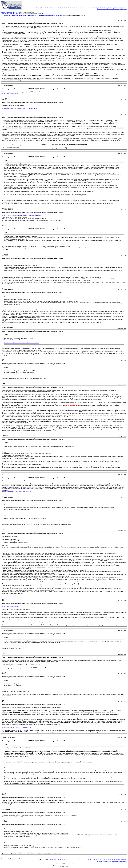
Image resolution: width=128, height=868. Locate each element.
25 (88, 7)
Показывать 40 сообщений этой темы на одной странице (112, 9)
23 (84, 7)
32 (102, 7)
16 (71, 7)
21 (81, 7)
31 (100, 7)
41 (120, 7)
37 (112, 7)
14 (67, 7)
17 (73, 7)
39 (116, 7)
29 (96, 7)
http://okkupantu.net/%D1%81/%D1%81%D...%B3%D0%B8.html (21, 216)
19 (77, 7)
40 (118, 7)
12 (63, 7)
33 (104, 7)
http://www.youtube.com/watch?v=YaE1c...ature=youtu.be (19, 108)
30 (98, 7)
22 (82, 7)
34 (106, 7)
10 (59, 7)
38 (114, 7)
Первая (51, 7)
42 (122, 7)
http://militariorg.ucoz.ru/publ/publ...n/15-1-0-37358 (17, 492)
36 (110, 7)
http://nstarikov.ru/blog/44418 (10, 94)
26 (90, 7)
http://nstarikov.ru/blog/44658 (10, 607)
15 (69, 7)
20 (79, 7)
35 (108, 7)
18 (75, 7)
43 (124, 7)
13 (65, 7)
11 (61, 7)
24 (86, 7)
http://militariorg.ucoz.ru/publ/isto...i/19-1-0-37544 (17, 727)
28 (94, 7)
